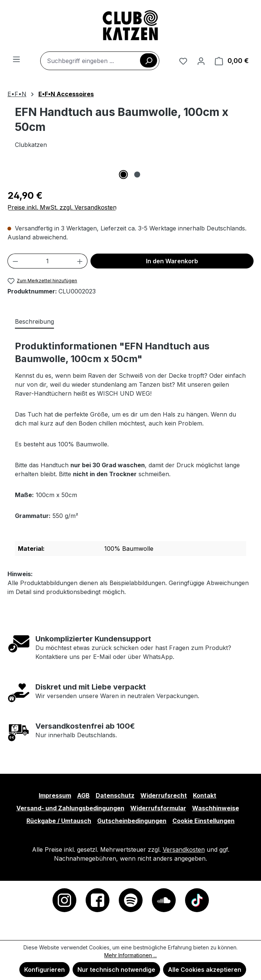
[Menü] (16, 59)
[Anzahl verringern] (15, 261)
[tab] (34, 322)
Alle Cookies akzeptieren (205, 970)
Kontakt (205, 795)
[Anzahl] (48, 261)
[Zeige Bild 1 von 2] (124, 175)
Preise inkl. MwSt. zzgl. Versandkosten (62, 207)
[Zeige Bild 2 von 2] (137, 175)
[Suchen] (149, 60)
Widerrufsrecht (164, 795)
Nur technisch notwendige (116, 970)
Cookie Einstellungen (203, 821)
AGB (83, 795)
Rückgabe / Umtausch (59, 821)
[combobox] (100, 61)
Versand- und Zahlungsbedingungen (70, 808)
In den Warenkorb (172, 261)
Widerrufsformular (158, 808)
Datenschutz (115, 795)
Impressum (55, 795)
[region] (130, 172)
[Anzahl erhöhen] (80, 261)
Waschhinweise (216, 808)
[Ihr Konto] (201, 61)
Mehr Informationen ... (130, 955)
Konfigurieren (44, 970)
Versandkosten (184, 849)
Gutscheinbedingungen (132, 821)
